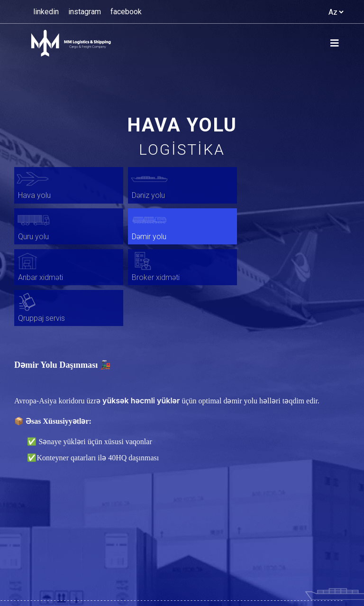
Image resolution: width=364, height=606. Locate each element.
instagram (85, 12)
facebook (126, 12)
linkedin (46, 12)
